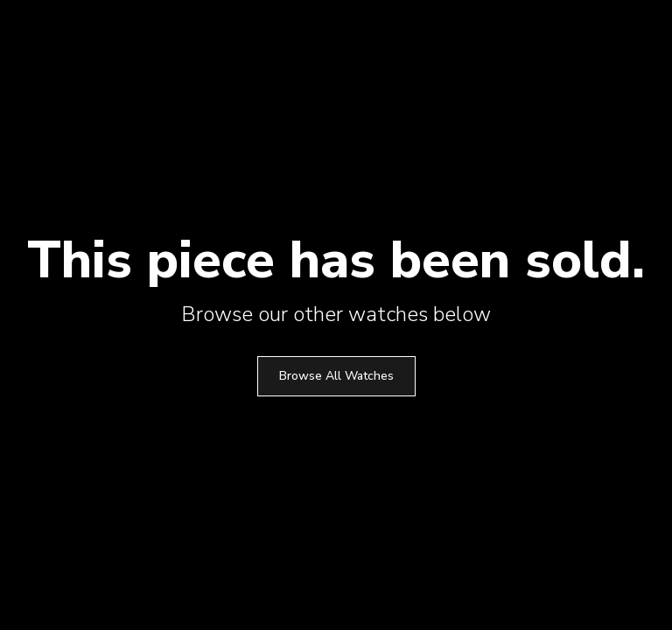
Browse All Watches (336, 376)
